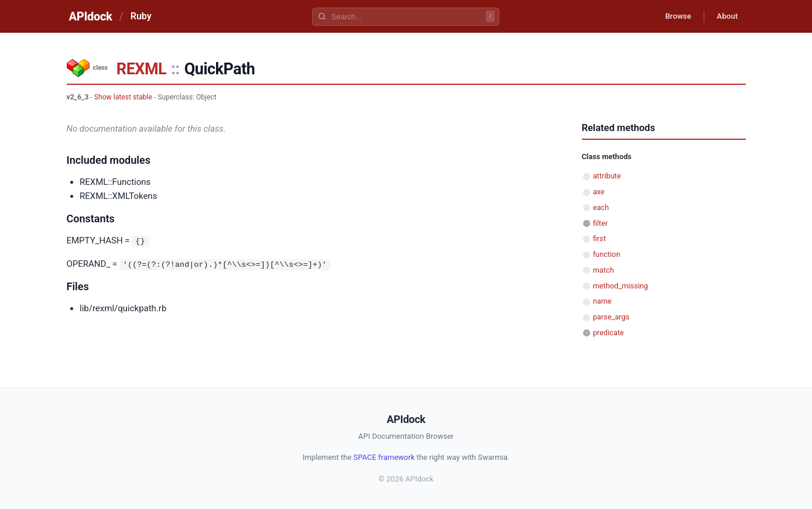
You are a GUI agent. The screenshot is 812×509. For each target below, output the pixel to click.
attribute (607, 176)
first (599, 238)
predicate (609, 333)
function (607, 254)
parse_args (611, 317)
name (602, 301)
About (725, 16)
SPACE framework (384, 457)
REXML (141, 69)
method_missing (621, 286)
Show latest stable (123, 97)
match (604, 270)
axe (599, 192)
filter (600, 223)
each (601, 207)
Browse (672, 16)
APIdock (91, 16)
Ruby (141, 16)
